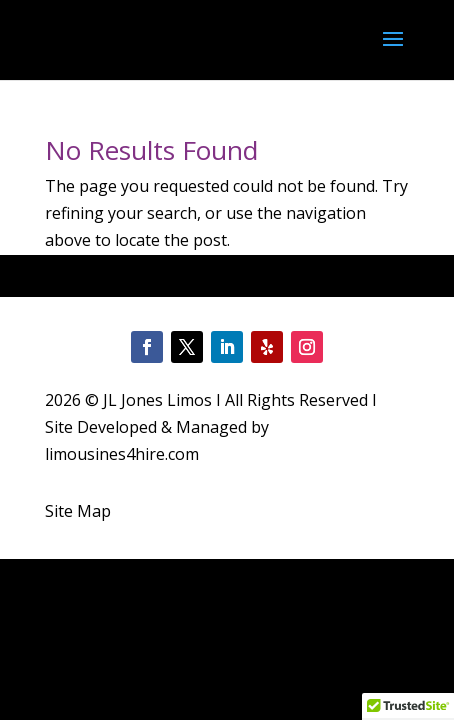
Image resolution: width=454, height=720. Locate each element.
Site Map (78, 511)
